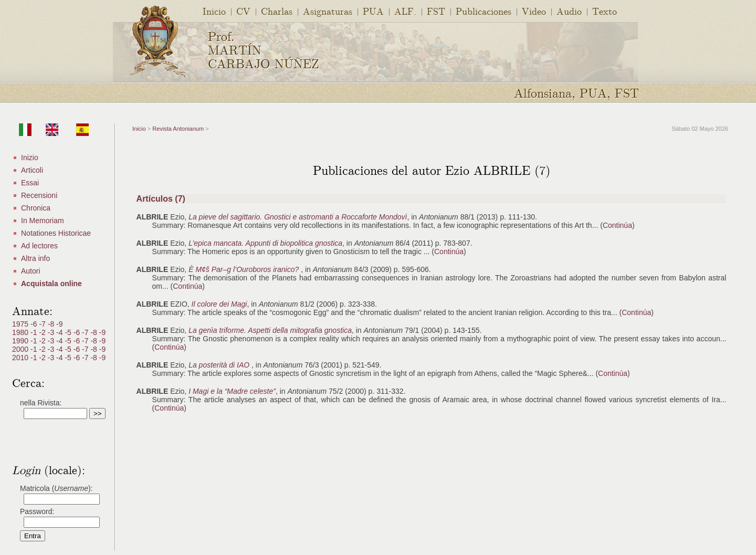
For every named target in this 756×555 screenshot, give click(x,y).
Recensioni (39, 195)
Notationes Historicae (56, 233)
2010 (21, 358)
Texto (605, 11)
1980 (21, 332)
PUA (373, 11)
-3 (52, 332)
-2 (43, 332)
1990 (21, 341)
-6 (35, 324)
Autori (31, 271)
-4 (60, 332)
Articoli (32, 170)
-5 (69, 332)
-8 (52, 324)
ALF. (405, 11)
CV (243, 11)
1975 (21, 324)
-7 (43, 324)
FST (436, 11)
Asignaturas (328, 11)
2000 (21, 349)
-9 (59, 324)
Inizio (30, 158)
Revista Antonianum (178, 129)
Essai (30, 183)
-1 (35, 332)
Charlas (277, 11)
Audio (569, 11)
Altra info (35, 258)
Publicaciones (484, 11)
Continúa (617, 225)
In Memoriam (43, 221)
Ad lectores (39, 246)
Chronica (36, 208)
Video (534, 11)
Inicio (214, 11)
